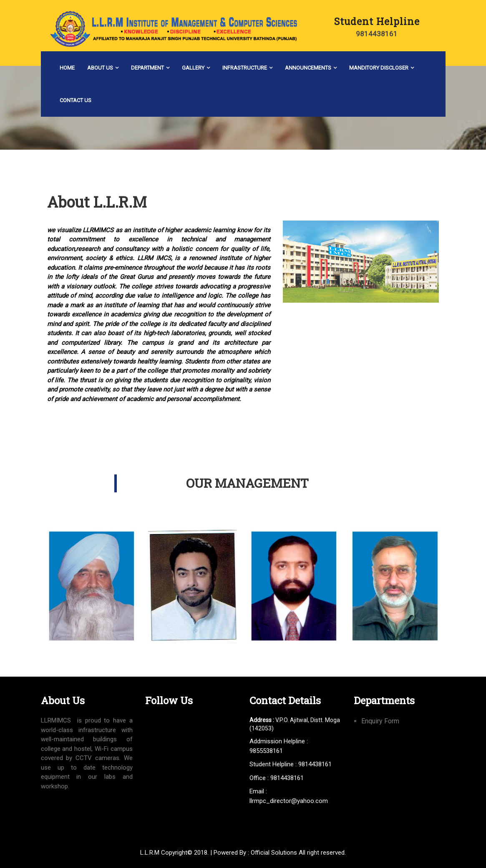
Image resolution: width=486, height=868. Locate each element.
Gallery (193, 68)
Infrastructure (245, 68)
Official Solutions (274, 853)
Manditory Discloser (379, 68)
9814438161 (377, 34)
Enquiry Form (380, 721)
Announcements (308, 68)
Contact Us (76, 100)
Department (147, 68)
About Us (100, 68)
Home (67, 68)
